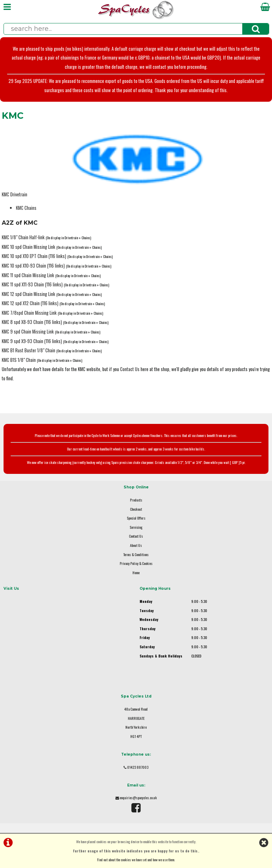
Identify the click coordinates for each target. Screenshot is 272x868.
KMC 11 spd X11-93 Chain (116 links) (32, 284)
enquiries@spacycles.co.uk (138, 798)
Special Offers (136, 518)
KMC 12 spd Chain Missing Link (29, 294)
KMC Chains (26, 208)
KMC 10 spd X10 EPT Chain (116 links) (34, 256)
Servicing (136, 527)
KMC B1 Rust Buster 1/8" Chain (29, 350)
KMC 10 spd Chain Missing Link (29, 247)
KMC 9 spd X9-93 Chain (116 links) (32, 341)
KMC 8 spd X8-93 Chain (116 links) (32, 322)
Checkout (136, 509)
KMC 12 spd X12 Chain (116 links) (30, 303)
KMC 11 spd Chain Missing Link (28, 275)
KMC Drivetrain (15, 194)
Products (136, 500)
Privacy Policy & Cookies (136, 563)
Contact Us (130, 369)
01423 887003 (138, 767)
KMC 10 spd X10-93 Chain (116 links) (33, 266)
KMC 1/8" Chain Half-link (23, 237)
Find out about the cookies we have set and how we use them (136, 860)
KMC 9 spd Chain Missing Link (28, 332)
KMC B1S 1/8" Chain (19, 360)
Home (136, 573)
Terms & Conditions (136, 555)
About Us (136, 545)
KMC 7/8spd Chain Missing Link (29, 313)
